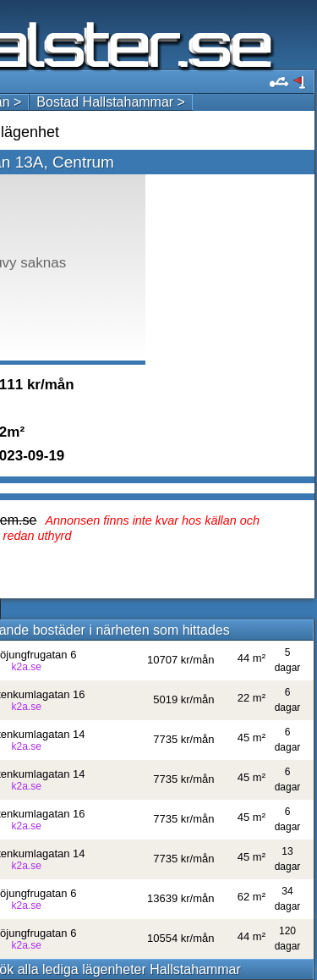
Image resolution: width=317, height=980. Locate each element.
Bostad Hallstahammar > (111, 102)
